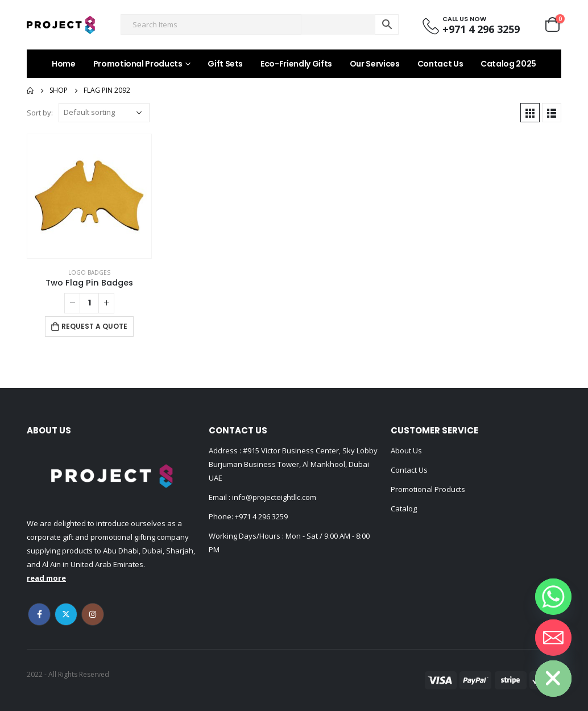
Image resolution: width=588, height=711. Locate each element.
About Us (406, 450)
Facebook (39, 614)
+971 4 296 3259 (261, 516)
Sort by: (40, 113)
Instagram (93, 614)
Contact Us (440, 64)
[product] (89, 196)
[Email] (553, 638)
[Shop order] (104, 113)
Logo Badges (89, 272)
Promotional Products (138, 64)
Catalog (404, 509)
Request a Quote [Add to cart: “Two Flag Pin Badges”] (94, 326)
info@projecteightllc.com (273, 497)
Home (64, 64)
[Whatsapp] (553, 597)
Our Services (375, 64)
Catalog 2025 (508, 64)
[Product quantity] (89, 303)
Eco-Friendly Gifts (296, 64)
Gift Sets (225, 64)
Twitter (66, 614)
